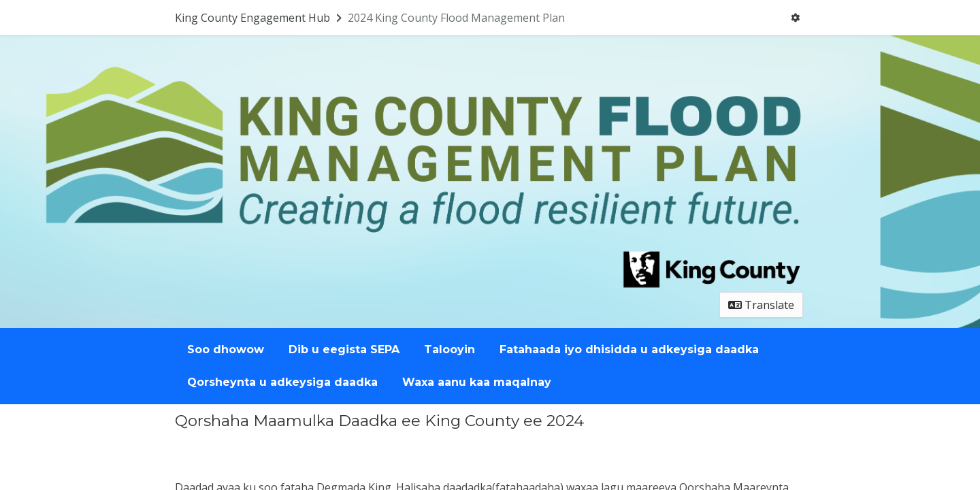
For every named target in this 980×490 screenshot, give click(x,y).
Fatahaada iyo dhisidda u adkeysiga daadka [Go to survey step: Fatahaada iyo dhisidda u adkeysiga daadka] (629, 349)
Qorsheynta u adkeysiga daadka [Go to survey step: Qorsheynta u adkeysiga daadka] (282, 382)
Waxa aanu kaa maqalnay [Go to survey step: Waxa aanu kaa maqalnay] (477, 382)
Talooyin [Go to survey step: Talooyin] (450, 349)
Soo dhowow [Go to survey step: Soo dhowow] (226, 349)
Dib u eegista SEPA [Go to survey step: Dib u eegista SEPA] (344, 349)
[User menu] (795, 18)
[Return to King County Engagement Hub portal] (260, 18)
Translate (761, 305)
